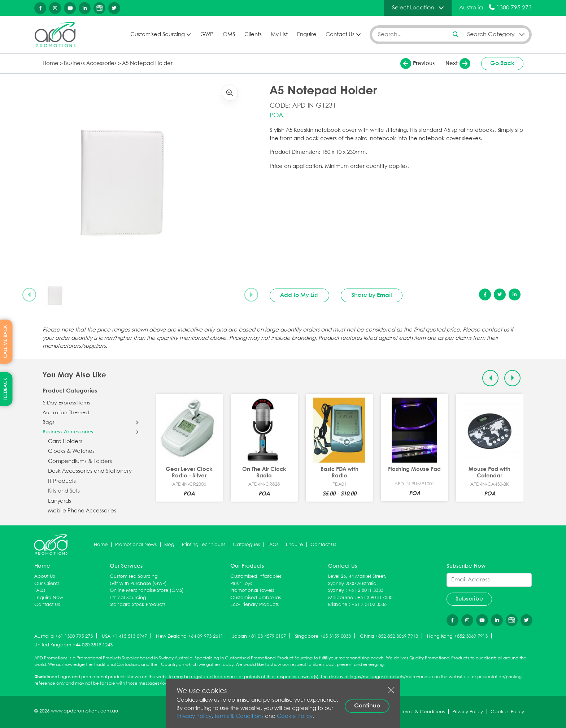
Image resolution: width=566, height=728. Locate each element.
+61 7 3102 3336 (369, 605)
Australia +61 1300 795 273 (64, 636)
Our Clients (47, 584)
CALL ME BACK (6, 342)
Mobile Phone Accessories (82, 511)
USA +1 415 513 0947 (124, 636)
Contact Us (340, 35)
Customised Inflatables (256, 577)
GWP (207, 35)
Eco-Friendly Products (254, 605)
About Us (45, 577)
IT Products (62, 481)
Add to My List (299, 295)
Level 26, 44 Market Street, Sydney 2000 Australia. (357, 580)
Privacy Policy (194, 716)
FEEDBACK (6, 389)
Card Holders (65, 442)
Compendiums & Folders (80, 461)
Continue (367, 706)
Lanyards (60, 501)
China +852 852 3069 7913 (389, 636)
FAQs (273, 545)
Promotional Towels (252, 591)
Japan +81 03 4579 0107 (259, 636)
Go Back (502, 63)
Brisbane (338, 605)
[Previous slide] (29, 295)
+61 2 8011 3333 (366, 591)
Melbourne (341, 598)
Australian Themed (66, 413)
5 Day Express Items (66, 403)
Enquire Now (49, 598)
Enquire (307, 35)
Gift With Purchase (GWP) (138, 584)
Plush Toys (241, 584)
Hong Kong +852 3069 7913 (457, 636)
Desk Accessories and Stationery (90, 471)
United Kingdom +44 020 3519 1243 (73, 645)
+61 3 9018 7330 (375, 598)
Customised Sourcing (158, 35)
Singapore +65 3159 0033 (323, 636)
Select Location (413, 8)
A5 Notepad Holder (147, 64)
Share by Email (372, 295)
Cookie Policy (295, 716)
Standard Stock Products (138, 605)
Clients (253, 35)
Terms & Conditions (239, 716)
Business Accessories (90, 64)
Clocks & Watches (71, 451)
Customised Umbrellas (256, 598)
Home (51, 64)
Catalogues (246, 545)
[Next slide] (251, 295)
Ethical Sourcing (128, 598)
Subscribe (469, 599)
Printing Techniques (204, 545)
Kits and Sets (64, 491)
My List (279, 35)
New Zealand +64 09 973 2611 (190, 636)
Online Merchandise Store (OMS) (147, 591)
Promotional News (136, 545)
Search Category (491, 34)
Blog (169, 545)
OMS (229, 35)
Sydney (336, 591)
